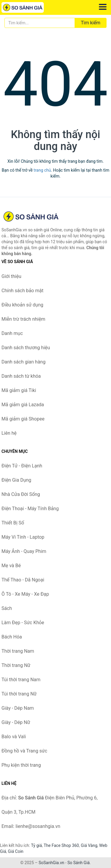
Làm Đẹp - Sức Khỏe (23, 623)
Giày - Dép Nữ (16, 722)
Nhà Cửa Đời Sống (21, 494)
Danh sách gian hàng (24, 362)
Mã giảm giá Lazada (23, 405)
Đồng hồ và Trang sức (24, 751)
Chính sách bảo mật (22, 291)
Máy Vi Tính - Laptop (23, 537)
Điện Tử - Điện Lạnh (22, 466)
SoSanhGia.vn (51, 863)
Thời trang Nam (18, 651)
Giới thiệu (11, 276)
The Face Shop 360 (61, 845)
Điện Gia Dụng (16, 480)
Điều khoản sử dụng (22, 305)
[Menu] (103, 7)
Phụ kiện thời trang (21, 765)
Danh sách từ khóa (21, 376)
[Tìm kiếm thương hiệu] (40, 23)
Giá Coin (16, 851)
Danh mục (12, 333)
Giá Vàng (89, 845)
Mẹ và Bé (11, 566)
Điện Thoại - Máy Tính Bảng (30, 509)
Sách (7, 608)
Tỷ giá (37, 845)
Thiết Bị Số (13, 523)
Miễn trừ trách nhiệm (23, 319)
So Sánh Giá (79, 863)
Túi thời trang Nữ (19, 694)
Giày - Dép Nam (18, 708)
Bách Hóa (12, 637)
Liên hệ (9, 433)
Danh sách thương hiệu (26, 348)
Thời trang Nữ (16, 665)
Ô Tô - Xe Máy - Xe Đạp (25, 594)
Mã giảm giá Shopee (23, 419)
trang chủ (42, 170)
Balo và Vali (14, 737)
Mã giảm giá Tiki (19, 390)
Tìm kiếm (91, 23)
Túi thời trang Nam (21, 680)
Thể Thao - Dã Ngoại (23, 580)
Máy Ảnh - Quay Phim (24, 551)
